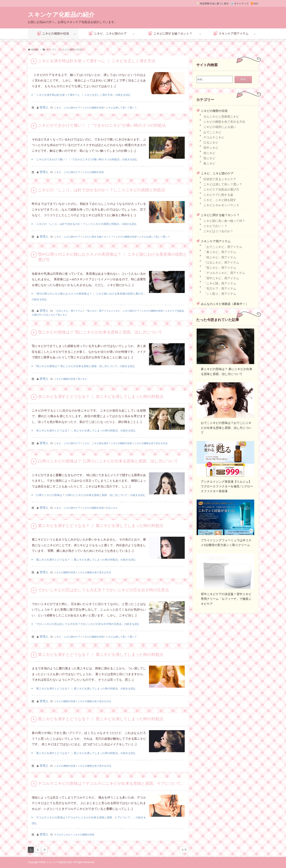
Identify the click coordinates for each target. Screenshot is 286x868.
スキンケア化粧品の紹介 (61, 15)
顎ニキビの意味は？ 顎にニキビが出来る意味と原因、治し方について (100, 332)
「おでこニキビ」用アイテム (223, 247)
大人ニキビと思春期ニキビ (221, 116)
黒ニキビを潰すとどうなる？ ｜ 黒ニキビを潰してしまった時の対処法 (101, 719)
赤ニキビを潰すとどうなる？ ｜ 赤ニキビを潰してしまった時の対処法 (101, 396)
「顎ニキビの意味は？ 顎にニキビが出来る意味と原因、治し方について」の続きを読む (85, 366)
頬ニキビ (209, 153)
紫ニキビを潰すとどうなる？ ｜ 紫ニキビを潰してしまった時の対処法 (101, 526)
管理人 (44, 107)
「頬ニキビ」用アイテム (220, 257)
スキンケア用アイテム (234, 33)
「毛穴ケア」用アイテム (220, 289)
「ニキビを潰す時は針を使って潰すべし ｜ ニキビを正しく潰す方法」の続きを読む (82, 95)
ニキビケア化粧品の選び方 (221, 189)
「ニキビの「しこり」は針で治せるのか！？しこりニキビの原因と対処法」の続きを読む (85, 224)
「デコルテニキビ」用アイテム (224, 273)
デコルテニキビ (62, 835)
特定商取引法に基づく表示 (214, 3)
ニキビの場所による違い (220, 127)
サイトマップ (241, 3)
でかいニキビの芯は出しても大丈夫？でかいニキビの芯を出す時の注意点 (103, 590)
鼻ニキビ (209, 163)
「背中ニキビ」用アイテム (221, 278)
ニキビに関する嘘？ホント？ (173, 33)
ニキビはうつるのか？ (218, 231)
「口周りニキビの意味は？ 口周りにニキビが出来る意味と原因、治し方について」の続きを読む (90, 495)
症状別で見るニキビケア (220, 179)
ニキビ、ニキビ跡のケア (110, 33)
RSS (256, 3)
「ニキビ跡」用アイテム (220, 283)
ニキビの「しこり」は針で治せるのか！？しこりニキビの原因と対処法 (101, 190)
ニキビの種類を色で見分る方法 (151, 443)
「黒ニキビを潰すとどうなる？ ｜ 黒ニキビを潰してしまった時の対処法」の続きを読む (85, 753)
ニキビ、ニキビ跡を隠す (96, 443)
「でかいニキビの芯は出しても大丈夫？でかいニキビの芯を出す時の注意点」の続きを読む (87, 624)
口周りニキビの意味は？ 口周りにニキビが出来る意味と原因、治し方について (108, 461)
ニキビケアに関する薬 (218, 195)
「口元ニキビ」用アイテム (68, 311)
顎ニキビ (62, 315)
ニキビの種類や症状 (56, 33)
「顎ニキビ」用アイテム (98, 311)
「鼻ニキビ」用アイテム (220, 252)
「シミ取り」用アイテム (220, 294)
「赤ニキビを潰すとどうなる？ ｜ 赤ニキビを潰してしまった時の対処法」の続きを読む (85, 431)
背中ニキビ (211, 148)
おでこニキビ (212, 132)
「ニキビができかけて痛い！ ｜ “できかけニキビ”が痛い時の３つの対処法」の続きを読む (86, 159)
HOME (33, 50)
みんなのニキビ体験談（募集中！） (225, 304)
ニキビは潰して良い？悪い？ (121, 108)
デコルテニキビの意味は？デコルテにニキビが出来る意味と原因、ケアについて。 (111, 783)
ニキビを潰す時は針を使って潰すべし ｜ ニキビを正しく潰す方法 (97, 61)
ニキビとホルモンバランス (221, 205)
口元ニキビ (49, 315)
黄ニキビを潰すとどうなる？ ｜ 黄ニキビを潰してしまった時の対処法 (101, 654)
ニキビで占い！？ (215, 226)
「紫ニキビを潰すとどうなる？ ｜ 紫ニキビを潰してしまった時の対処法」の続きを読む (85, 560)
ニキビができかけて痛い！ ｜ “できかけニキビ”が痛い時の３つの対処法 (102, 125)
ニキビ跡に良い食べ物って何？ (224, 221)
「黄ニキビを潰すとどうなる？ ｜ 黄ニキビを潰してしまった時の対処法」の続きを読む (85, 689)
